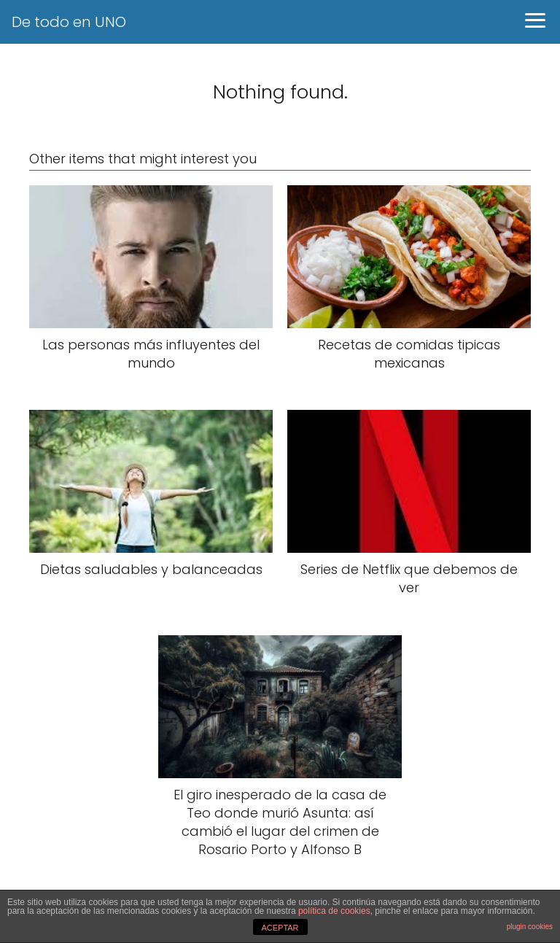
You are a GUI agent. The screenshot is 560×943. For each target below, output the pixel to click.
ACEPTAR (280, 928)
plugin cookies (530, 927)
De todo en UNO (69, 22)
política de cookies (334, 911)
